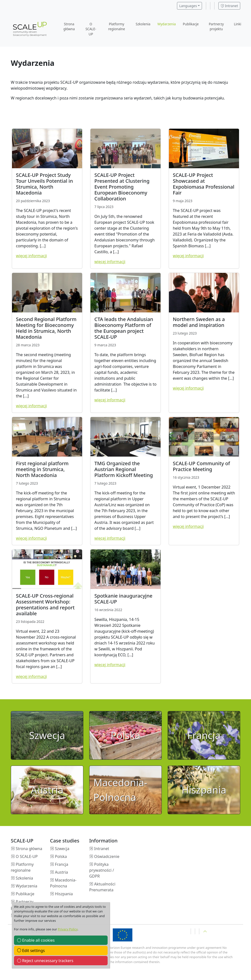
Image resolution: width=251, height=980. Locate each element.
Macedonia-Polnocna (63, 883)
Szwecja (62, 849)
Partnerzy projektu (216, 26)
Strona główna (69, 26)
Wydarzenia (167, 24)
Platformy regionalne (117, 26)
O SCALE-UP (91, 29)
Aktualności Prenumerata (102, 887)
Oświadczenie (107, 856)
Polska (61, 856)
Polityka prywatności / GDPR (102, 870)
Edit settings (31, 951)
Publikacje (191, 24)
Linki (238, 24)
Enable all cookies (36, 940)
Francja (62, 864)
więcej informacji (31, 256)
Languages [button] (188, 6)
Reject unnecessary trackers (45, 961)
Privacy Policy (68, 929)
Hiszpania (64, 894)
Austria (61, 872)
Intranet (229, 6)
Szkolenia (143, 24)
